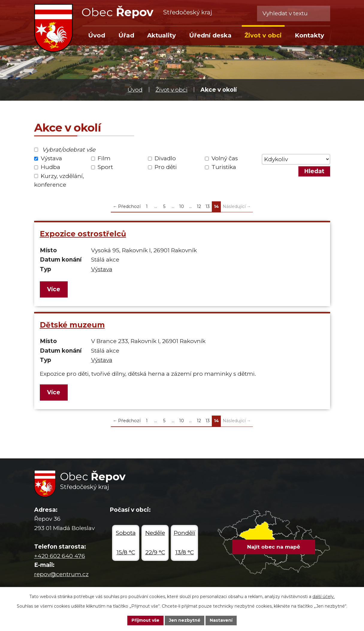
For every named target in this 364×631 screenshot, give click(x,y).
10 (182, 206)
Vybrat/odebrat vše (69, 150)
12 (199, 206)
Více (54, 289)
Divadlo (165, 158)
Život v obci (172, 90)
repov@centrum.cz (61, 574)
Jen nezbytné (185, 620)
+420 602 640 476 (60, 556)
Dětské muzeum (72, 325)
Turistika (224, 167)
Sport (105, 167)
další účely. (324, 597)
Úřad (126, 35)
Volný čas (225, 158)
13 (208, 206)
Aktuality (161, 35)
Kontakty (309, 35)
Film (104, 158)
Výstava (51, 158)
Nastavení (221, 620)
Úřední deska (210, 35)
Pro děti (166, 167)
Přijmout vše (145, 620)
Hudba (50, 167)
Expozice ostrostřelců (83, 234)
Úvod (135, 90)
